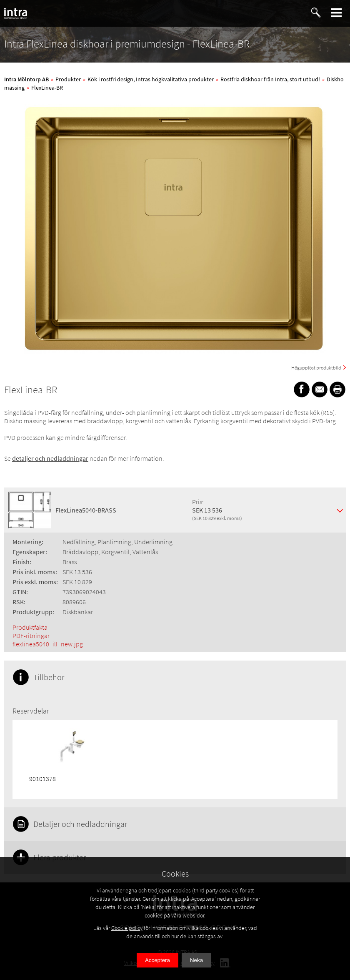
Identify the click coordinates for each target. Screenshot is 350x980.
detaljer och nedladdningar (50, 458)
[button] (337, 13)
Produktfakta (30, 627)
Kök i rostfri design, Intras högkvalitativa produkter (151, 79)
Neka (196, 960)
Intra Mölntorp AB (26, 79)
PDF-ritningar (31, 636)
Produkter (68, 79)
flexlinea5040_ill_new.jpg (48, 644)
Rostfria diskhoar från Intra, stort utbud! (270, 79)
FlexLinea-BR (47, 88)
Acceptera (157, 960)
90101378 (42, 779)
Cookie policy (127, 928)
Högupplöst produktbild (316, 368)
